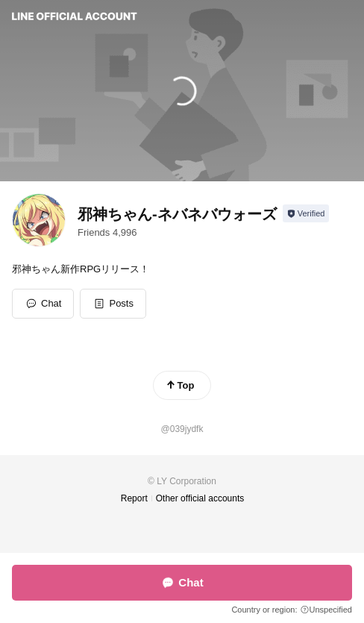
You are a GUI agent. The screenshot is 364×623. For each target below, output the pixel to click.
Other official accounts (200, 498)
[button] (113, 304)
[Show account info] (306, 213)
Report (134, 498)
